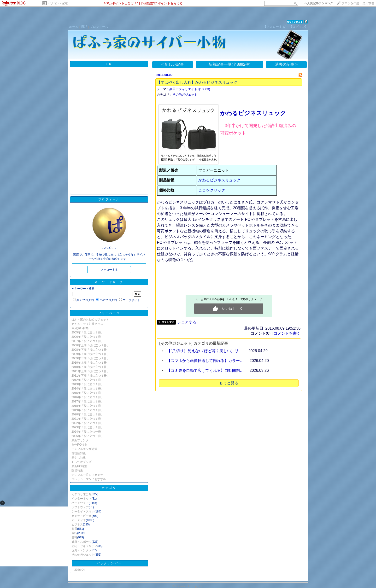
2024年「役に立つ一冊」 (88, 432)
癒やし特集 (79, 458)
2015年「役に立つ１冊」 (88, 393)
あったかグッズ (82, 462)
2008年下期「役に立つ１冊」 (91, 350)
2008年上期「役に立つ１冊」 (91, 345)
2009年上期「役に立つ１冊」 (91, 354)
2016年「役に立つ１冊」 (88, 397)
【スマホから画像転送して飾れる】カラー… (205, 361)
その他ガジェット (83, 555)
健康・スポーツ (82, 542)
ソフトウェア (80, 507)
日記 (84, 27)
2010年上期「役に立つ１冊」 (91, 363)
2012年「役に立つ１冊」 (88, 380)
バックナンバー (109, 563)
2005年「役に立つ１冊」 (88, 332)
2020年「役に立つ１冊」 (88, 414)
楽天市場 (368, 3)
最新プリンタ (80, 440)
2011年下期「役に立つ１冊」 (91, 376)
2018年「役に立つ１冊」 (88, 406)
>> (318, 3)
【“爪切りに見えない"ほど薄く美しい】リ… (205, 351)
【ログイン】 (299, 27)
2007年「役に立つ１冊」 (88, 341)
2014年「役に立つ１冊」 (88, 389)
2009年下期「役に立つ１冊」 (91, 358)
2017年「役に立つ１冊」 (88, 402)
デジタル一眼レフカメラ (87, 475)
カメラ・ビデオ (82, 516)
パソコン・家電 (58, 3)
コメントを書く (287, 333)
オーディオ (79, 520)
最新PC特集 (79, 466)
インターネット (82, 499)
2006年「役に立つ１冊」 (88, 337)
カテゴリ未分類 (82, 494)
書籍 (74, 537)
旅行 (74, 533)
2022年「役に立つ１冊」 (88, 423)
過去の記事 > (286, 64)
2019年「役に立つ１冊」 (88, 410)
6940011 (295, 22)
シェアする (187, 322)
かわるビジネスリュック (253, 113)
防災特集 (77, 471)
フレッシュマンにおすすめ (89, 479)
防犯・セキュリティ (84, 546)
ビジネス (77, 524)
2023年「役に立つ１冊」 (88, 427)
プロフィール (99, 27)
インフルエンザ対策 (84, 449)
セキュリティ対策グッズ (87, 324)
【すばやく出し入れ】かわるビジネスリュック (197, 82)
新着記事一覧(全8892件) (229, 64)
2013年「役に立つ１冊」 (88, 384)
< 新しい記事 (173, 64)
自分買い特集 (80, 328)
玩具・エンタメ (82, 550)
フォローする (109, 270)
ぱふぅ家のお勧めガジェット (90, 320)
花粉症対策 (79, 453)
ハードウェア (80, 503)
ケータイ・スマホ (83, 512)
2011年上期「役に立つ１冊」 (91, 371)
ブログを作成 (350, 3)
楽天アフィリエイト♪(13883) (190, 89)
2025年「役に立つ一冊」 (88, 436)
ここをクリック (212, 190)
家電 (74, 529)
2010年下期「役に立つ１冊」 (91, 367)
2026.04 (79, 570)
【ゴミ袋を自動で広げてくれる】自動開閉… (205, 370)
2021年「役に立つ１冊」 (88, 419)
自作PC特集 (79, 445)
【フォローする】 (276, 27)
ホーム (74, 27)
